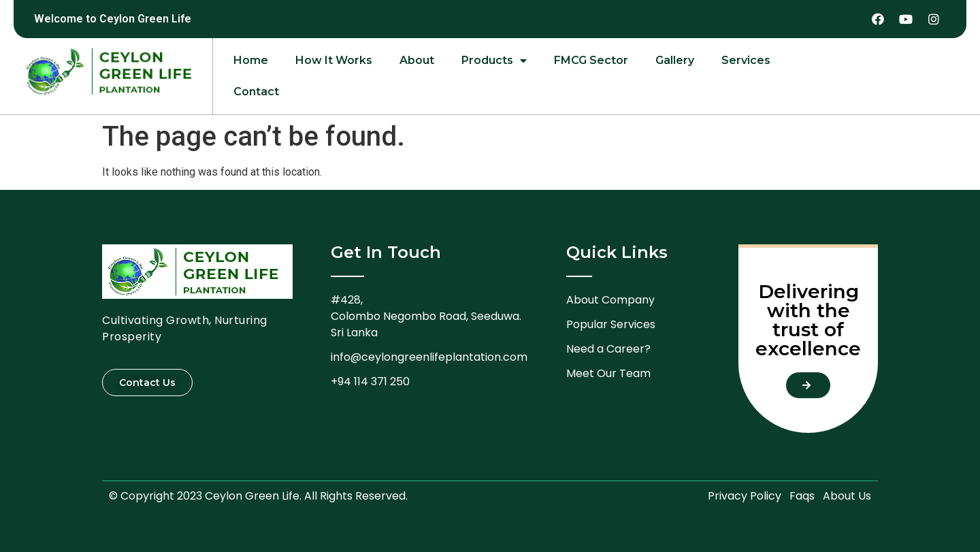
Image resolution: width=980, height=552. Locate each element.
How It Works (334, 60)
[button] (147, 383)
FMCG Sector (591, 60)
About (417, 60)
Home (251, 60)
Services (746, 60)
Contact (256, 92)
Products (494, 61)
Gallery (675, 60)
